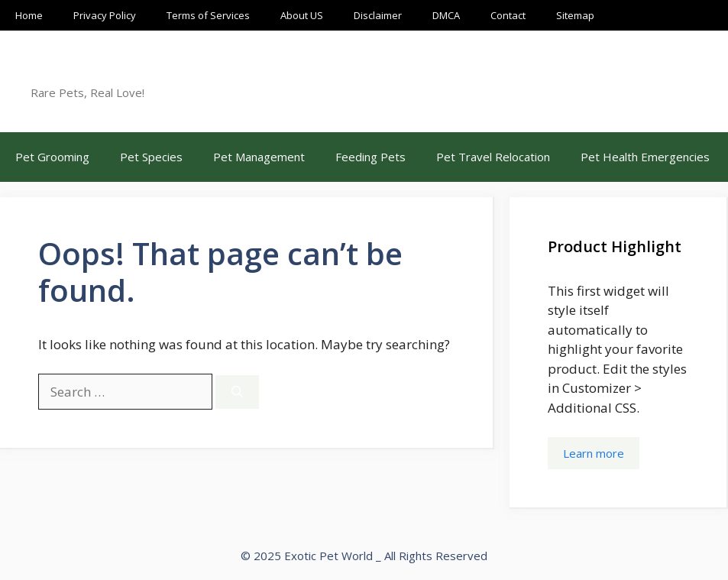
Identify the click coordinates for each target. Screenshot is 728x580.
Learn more (594, 453)
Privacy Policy (105, 15)
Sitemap (575, 15)
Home (29, 15)
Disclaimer (378, 15)
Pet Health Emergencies (645, 157)
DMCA (446, 15)
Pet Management (259, 157)
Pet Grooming (52, 157)
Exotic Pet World (108, 73)
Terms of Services (208, 15)
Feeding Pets (370, 157)
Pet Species (151, 157)
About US (302, 15)
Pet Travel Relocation (493, 157)
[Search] (237, 392)
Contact (508, 15)
